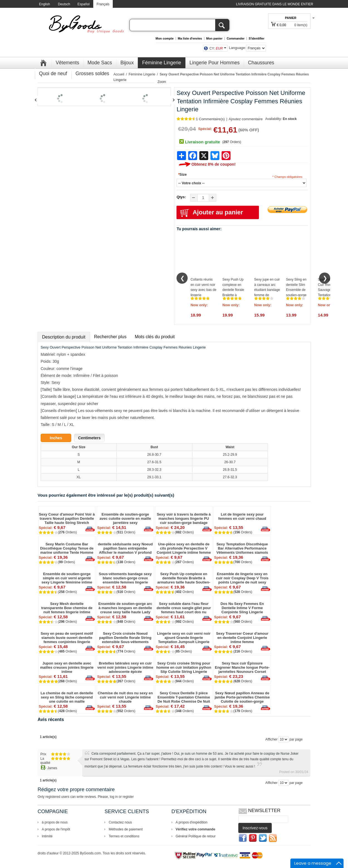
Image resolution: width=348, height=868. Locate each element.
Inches (56, 438)
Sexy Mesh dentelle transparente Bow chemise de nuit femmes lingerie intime (67, 608)
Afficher (271, 739)
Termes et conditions (124, 836)
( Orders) (232, 142)
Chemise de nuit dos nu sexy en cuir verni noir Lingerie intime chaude (125, 697)
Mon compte (165, 38)
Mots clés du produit (155, 337)
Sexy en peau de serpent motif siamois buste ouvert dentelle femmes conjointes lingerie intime (67, 638)
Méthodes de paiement (126, 829)
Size (182, 174)
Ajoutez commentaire (246, 119)
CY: (216, 48)
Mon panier (215, 38)
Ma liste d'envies (190, 38)
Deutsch (64, 4)
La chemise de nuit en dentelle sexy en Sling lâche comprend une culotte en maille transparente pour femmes (67, 697)
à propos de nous (55, 822)
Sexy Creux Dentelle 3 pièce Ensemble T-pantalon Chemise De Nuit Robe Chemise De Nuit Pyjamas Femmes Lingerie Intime (184, 697)
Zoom (162, 82)
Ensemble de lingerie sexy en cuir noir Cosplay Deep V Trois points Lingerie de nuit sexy (242, 578)
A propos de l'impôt (56, 829)
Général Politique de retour (196, 836)
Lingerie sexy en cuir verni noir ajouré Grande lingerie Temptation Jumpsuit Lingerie (184, 638)
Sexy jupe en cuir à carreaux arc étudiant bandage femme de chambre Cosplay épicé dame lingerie (267, 295)
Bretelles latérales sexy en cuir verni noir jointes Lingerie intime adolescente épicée (125, 667)
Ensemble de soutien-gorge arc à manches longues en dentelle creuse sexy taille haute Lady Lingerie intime (125, 608)
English (44, 4)
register (128, 797)
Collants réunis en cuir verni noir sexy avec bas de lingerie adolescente (203, 290)
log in (114, 797)
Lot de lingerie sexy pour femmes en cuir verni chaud (242, 516)
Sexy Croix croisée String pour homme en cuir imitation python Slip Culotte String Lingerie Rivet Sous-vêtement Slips (184, 667)
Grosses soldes (92, 73)
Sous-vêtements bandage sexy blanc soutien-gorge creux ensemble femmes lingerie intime (125, 578)
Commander (236, 38)
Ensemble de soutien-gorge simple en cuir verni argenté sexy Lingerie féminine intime (67, 578)
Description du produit (64, 337)
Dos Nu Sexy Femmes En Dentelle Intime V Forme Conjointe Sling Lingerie (242, 608)
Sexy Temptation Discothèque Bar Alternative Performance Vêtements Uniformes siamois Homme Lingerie (242, 548)
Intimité (47, 836)
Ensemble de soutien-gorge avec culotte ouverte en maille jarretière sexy (125, 518)
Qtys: (181, 197)
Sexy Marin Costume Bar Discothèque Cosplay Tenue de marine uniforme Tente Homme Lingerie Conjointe (67, 548)
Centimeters (90, 438)
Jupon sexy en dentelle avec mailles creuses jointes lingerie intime (67, 667)
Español (83, 4)
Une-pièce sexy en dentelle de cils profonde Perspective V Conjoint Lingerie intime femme (184, 548)
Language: (237, 48)
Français (103, 4)
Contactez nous (120, 822)
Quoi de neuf (53, 73)
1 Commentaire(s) (210, 119)
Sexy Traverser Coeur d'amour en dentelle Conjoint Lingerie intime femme (242, 638)
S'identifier (256, 38)
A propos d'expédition (192, 822)
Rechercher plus (110, 337)
